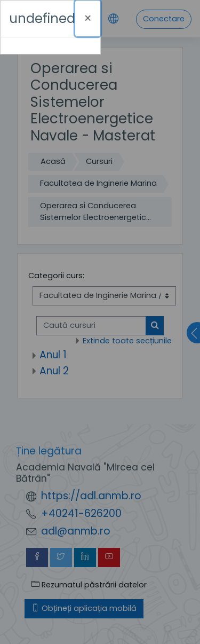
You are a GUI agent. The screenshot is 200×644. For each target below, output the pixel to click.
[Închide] (88, 18)
